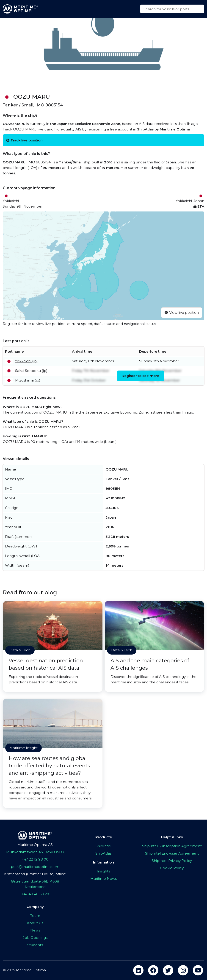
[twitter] (168, 970)
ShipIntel (103, 846)
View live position (182, 313)
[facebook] (153, 970)
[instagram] (183, 970)
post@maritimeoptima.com (35, 867)
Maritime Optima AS (35, 845)
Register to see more (141, 376)
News (35, 930)
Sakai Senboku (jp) (31, 371)
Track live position (24, 140)
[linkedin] (138, 970)
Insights (103, 871)
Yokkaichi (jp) (26, 361)
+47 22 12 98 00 (35, 859)
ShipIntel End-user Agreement (172, 853)
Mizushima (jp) (28, 380)
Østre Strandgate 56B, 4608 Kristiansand (35, 884)
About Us (35, 923)
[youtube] (198, 970)
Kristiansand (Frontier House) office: (35, 874)
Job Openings (35, 938)
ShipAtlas (103, 853)
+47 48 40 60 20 (35, 894)
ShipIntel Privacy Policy (172, 861)
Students (35, 945)
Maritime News (103, 878)
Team (35, 916)
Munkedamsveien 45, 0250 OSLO (35, 852)
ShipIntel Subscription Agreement (172, 846)
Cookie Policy (172, 868)
